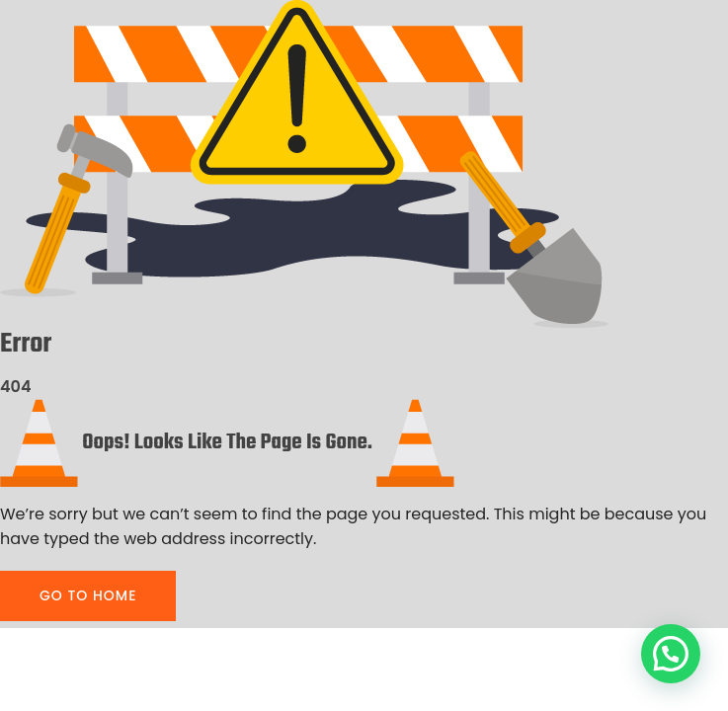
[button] (671, 654)
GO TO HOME (88, 595)
